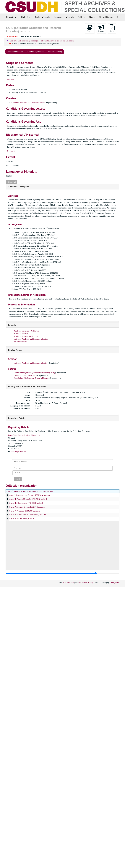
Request (101, 28)
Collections (26, 17)
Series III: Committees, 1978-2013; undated (26, 503)
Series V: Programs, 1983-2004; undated (25, 511)
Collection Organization (35, 52)
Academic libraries (21, 334)
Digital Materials (42, 17)
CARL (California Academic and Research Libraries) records (30, 491)
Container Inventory (55, 52)
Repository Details (17, 418)
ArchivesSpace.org (86, 582)
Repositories (12, 17)
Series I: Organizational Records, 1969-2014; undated (30, 495)
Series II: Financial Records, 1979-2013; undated (28, 499)
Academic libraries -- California (26, 336)
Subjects (82, 17)
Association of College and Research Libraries (31, 378)
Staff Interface (68, 582)
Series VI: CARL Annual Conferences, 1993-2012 (29, 515)
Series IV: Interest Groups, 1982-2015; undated (27, 507)
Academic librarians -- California (26, 331)
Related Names (15, 350)
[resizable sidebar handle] (62, 573)
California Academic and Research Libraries (28, 103)
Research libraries (21, 342)
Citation (90, 28)
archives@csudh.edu (19, 451)
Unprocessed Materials (64, 17)
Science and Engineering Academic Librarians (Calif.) (34, 373)
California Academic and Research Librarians (31, 339)
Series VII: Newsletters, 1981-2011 (23, 519)
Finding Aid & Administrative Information (28, 386)
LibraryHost (114, 582)
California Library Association (26, 375)
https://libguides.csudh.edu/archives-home (24, 435)
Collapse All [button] (12, 182)
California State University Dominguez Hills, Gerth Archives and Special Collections (42, 41)
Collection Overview (15, 52)
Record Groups (106, 17)
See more (11, 79)
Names (92, 17)
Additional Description (19, 187)
